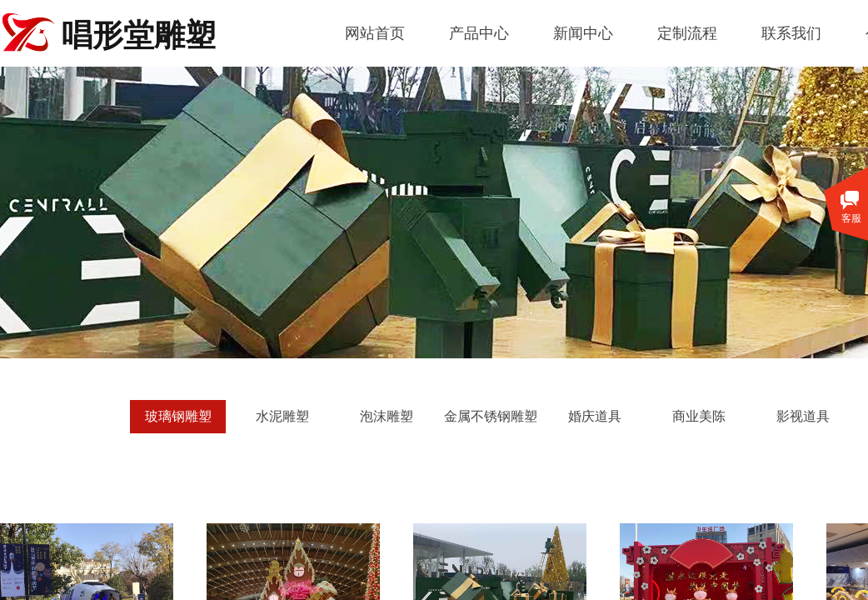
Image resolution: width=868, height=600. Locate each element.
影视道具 (803, 416)
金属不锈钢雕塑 (491, 416)
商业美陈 (699, 416)
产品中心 (479, 33)
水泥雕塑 (282, 416)
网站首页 (375, 33)
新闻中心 (583, 33)
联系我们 (791, 33)
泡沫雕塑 (387, 416)
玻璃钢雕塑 (178, 416)
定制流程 (687, 33)
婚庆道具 (595, 416)
